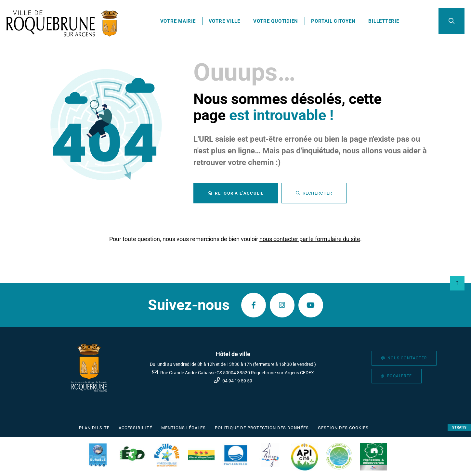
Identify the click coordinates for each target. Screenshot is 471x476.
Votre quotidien (276, 21)
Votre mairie (178, 21)
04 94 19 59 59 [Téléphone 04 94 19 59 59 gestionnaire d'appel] (237, 381)
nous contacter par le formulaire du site (310, 239)
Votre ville (224, 21)
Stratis (459, 427)
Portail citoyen (333, 21)
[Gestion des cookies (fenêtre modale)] (343, 428)
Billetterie (384, 21)
